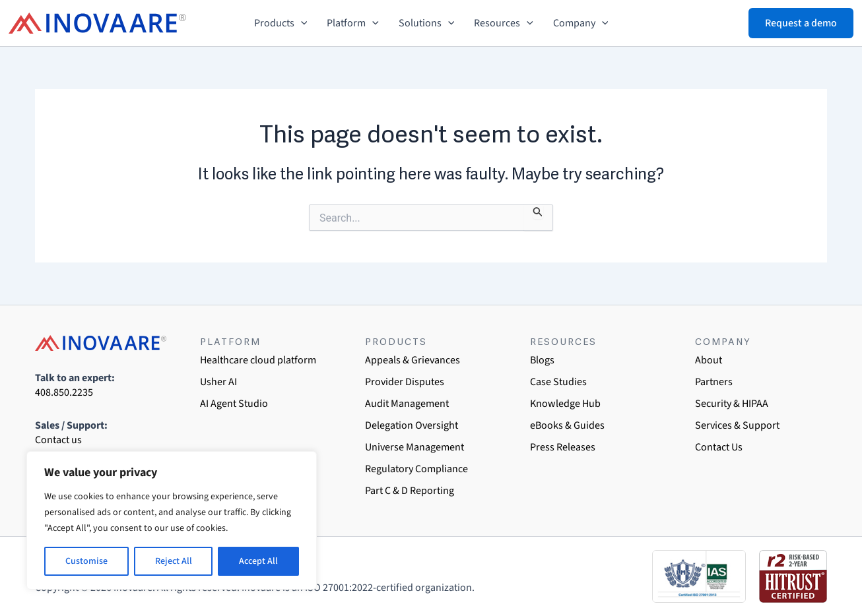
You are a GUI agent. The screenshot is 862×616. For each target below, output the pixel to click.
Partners (714, 382)
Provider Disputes (405, 382)
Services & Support (737, 425)
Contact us (58, 440)
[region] (172, 520)
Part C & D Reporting (410, 491)
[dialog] (837, 590)
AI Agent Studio (234, 404)
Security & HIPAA (732, 404)
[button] (301, 23)
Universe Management (414, 447)
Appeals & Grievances (413, 360)
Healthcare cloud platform (258, 360)
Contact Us (719, 447)
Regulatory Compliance (416, 469)
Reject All (174, 561)
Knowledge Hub (565, 404)
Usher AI (218, 382)
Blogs (542, 360)
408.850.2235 (64, 392)
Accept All (258, 561)
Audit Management (407, 404)
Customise (86, 561)
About (709, 360)
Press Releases (563, 447)
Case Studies (558, 382)
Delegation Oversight (412, 425)
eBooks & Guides (567, 425)
